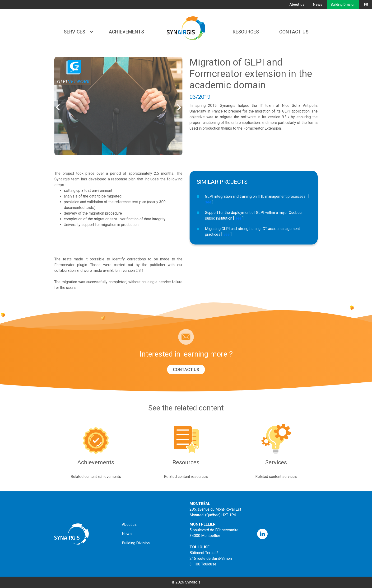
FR (366, 5)
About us (297, 5)
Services (78, 32)
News (318, 5)
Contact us (294, 32)
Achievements (126, 32)
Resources (246, 32)
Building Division (343, 5)
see (208, 202)
